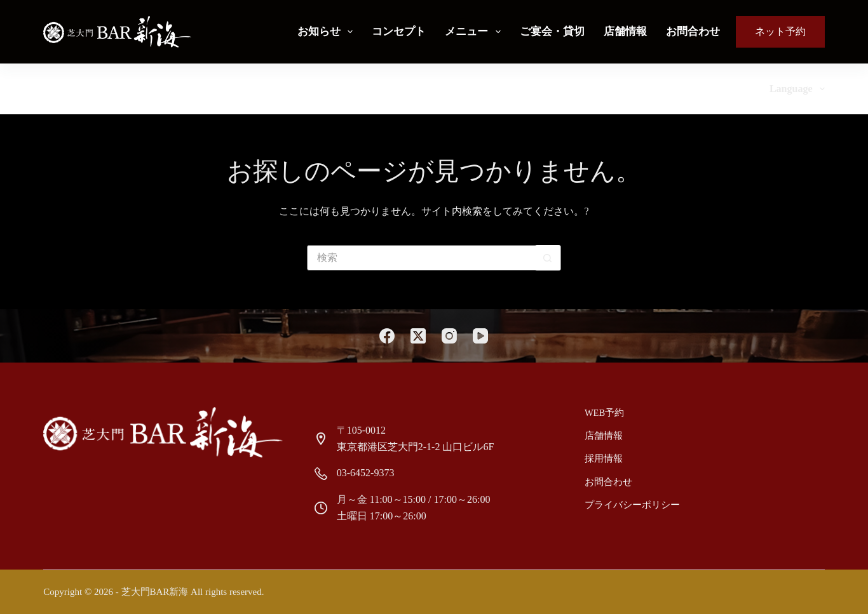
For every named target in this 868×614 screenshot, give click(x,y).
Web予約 (604, 412)
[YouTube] (480, 336)
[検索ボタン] (548, 258)
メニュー (475, 32)
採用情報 (603, 457)
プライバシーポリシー (630, 503)
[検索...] (421, 258)
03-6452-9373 (366, 473)
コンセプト (399, 31)
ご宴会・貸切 (552, 31)
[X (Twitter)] (418, 336)
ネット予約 (780, 31)
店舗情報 (625, 31)
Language (797, 89)
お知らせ (328, 32)
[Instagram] (449, 336)
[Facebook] (387, 336)
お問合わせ (693, 31)
